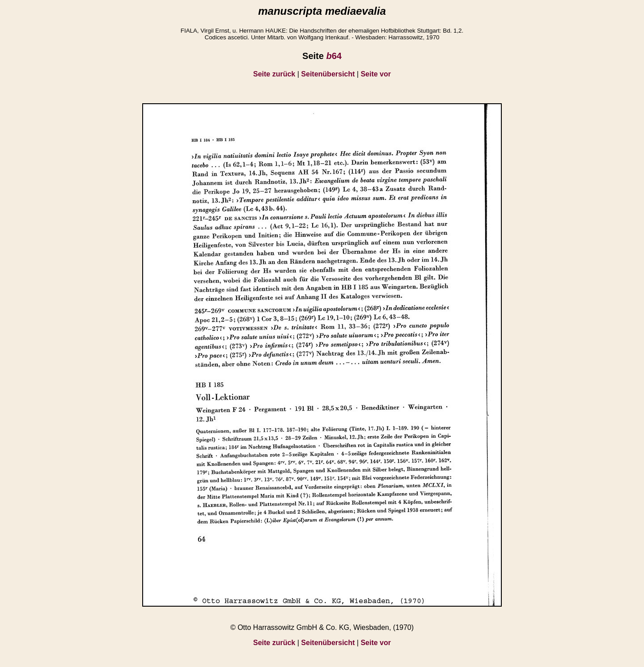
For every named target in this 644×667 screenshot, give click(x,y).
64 (334, 56)
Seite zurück (274, 74)
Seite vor (376, 74)
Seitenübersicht (328, 74)
